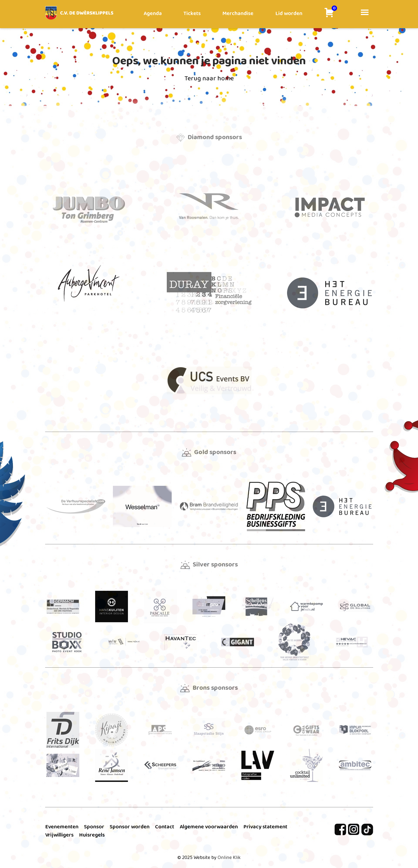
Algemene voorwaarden (209, 827)
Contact (165, 827)
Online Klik (229, 858)
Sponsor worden (130, 827)
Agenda (153, 13)
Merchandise (238, 13)
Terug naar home (209, 79)
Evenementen (62, 827)
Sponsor (94, 827)
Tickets (192, 13)
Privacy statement (265, 827)
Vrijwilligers (59, 835)
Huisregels (92, 835)
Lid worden (289, 13)
